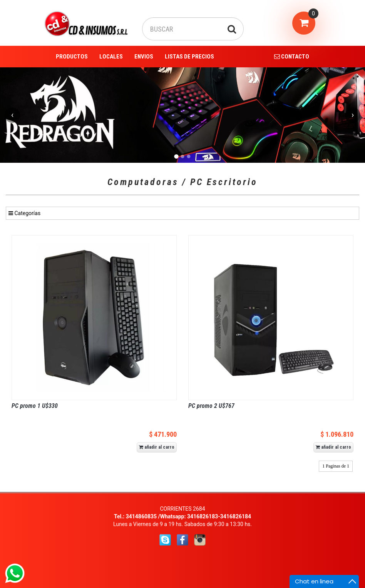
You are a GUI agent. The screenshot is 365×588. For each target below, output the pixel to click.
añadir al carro (157, 447)
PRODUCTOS (72, 57)
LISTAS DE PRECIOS (189, 57)
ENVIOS (144, 57)
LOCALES (111, 57)
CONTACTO (292, 57)
